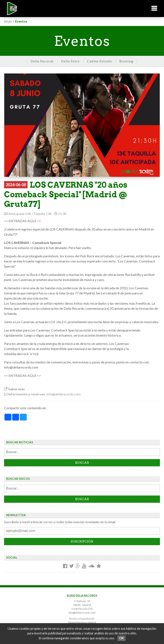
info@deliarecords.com (82, 613)
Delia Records (42, 61)
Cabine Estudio (100, 61)
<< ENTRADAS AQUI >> (23, 221)
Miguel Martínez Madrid (82, 622)
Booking (126, 61)
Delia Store (70, 61)
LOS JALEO (58, 322)
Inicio (8, 21)
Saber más (14, 389)
